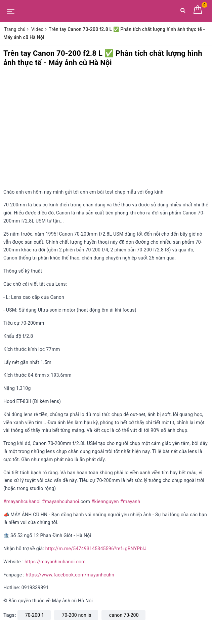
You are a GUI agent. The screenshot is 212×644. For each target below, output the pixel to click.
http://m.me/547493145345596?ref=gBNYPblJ (96, 549)
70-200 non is (76, 615)
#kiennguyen (105, 501)
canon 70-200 (124, 615)
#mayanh (130, 501)
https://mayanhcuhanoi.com (55, 562)
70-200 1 (35, 615)
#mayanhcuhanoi (22, 501)
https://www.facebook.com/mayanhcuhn (70, 575)
